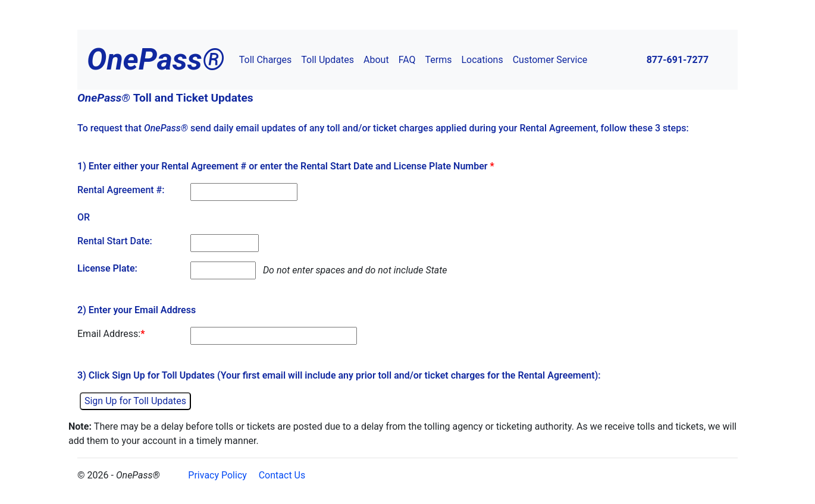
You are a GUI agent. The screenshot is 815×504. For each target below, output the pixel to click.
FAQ (407, 60)
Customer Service (550, 60)
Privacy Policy (217, 475)
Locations (482, 60)
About (376, 60)
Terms (439, 60)
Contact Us (282, 475)
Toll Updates (327, 60)
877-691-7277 (678, 60)
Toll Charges (266, 60)
